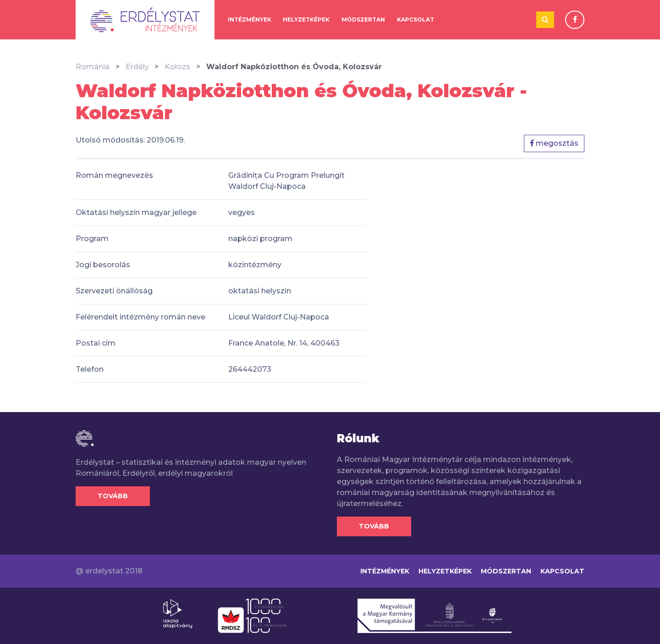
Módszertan (363, 19)
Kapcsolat (415, 19)
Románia (93, 67)
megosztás (554, 143)
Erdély (137, 67)
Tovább (113, 496)
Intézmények (250, 19)
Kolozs (177, 67)
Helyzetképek (306, 19)
